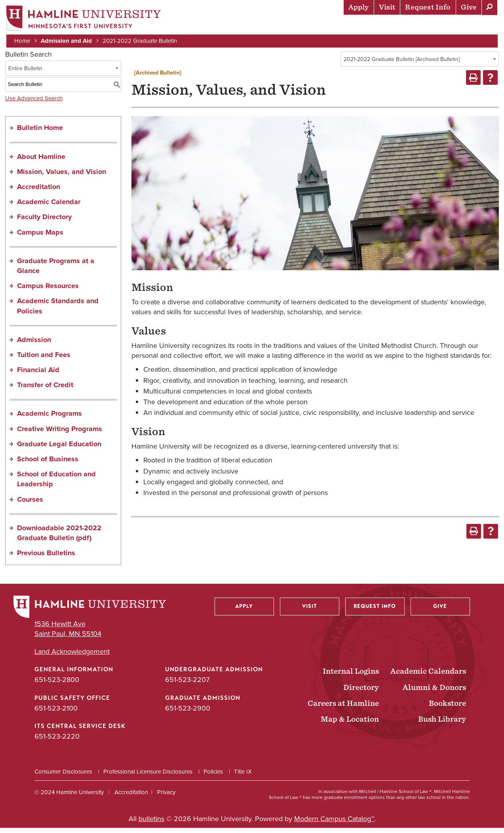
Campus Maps (40, 237)
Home (24, 40)
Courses (30, 504)
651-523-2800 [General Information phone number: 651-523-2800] (57, 685)
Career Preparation (397, 26)
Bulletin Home (40, 133)
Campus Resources (48, 291)
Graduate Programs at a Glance (56, 270)
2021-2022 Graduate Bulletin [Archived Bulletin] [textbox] (402, 64)
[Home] (85, 18)
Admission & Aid (215, 26)
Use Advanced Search (34, 103)
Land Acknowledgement (72, 657)
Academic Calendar (49, 207)
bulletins (151, 824)
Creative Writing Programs (60, 434)
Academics (271, 26)
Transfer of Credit (45, 390)
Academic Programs (49, 418)
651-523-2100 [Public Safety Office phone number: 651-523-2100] (56, 713)
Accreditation (39, 192)
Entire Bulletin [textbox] (25, 73)
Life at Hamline (326, 26)
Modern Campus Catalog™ (334, 824)
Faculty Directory (44, 222)
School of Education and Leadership (56, 484)
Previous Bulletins (46, 558)
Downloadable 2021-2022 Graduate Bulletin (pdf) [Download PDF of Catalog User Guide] (59, 538)
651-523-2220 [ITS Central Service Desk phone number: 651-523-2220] (57, 741)
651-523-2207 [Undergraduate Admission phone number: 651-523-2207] (187, 685)
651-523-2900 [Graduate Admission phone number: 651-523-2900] (188, 713)
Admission (34, 344)
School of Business (48, 464)
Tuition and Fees (44, 360)
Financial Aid (38, 375)
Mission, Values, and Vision (62, 176)
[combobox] (420, 64)
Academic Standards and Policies (58, 311)
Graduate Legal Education (59, 449)
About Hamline (469, 26)
